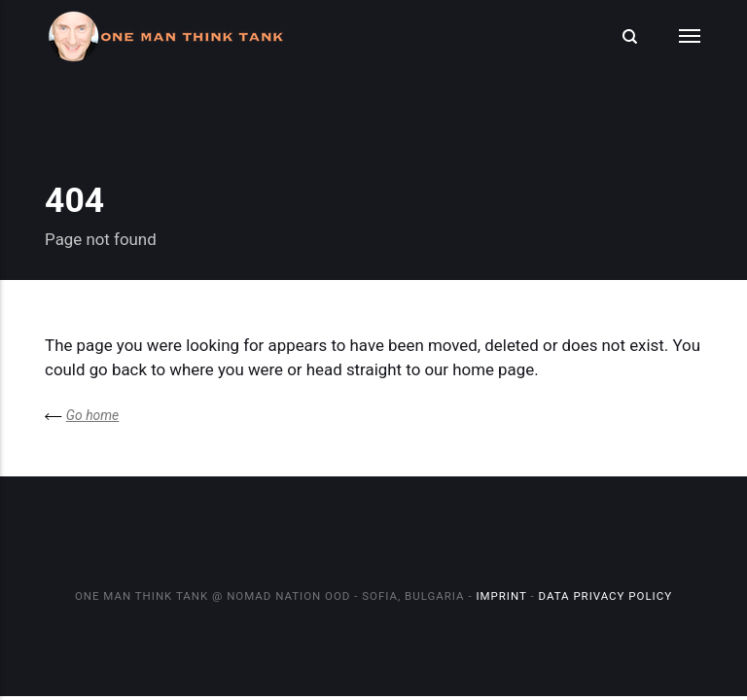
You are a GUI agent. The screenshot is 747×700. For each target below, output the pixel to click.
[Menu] (691, 36)
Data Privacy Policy (605, 596)
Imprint (501, 596)
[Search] (629, 36)
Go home (92, 415)
